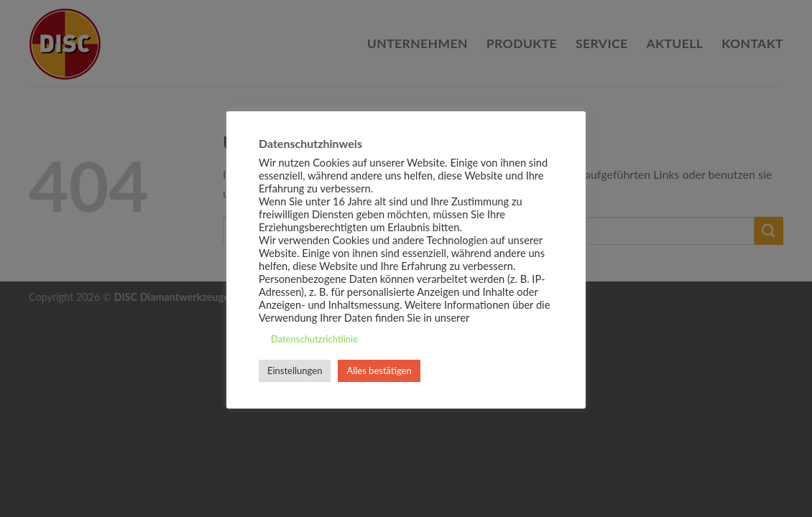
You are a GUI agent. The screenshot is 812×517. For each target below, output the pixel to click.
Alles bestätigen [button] (379, 371)
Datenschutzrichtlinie (314, 339)
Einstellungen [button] (295, 371)
